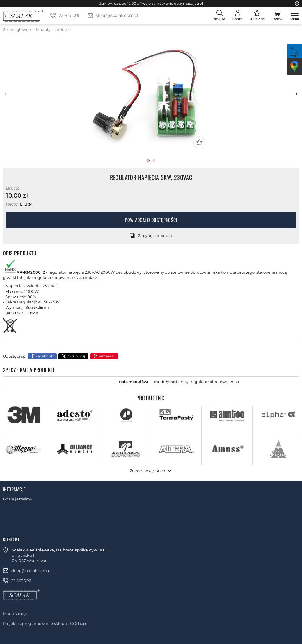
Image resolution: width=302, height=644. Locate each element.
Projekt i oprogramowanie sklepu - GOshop (44, 623)
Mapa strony (15, 613)
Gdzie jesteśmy (18, 499)
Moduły (43, 29)
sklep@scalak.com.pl (117, 15)
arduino (63, 29)
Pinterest (107, 356)
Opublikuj (76, 356)
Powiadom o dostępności (151, 220)
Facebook (44, 356)
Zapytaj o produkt (155, 236)
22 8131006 (70, 15)
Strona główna (17, 29)
